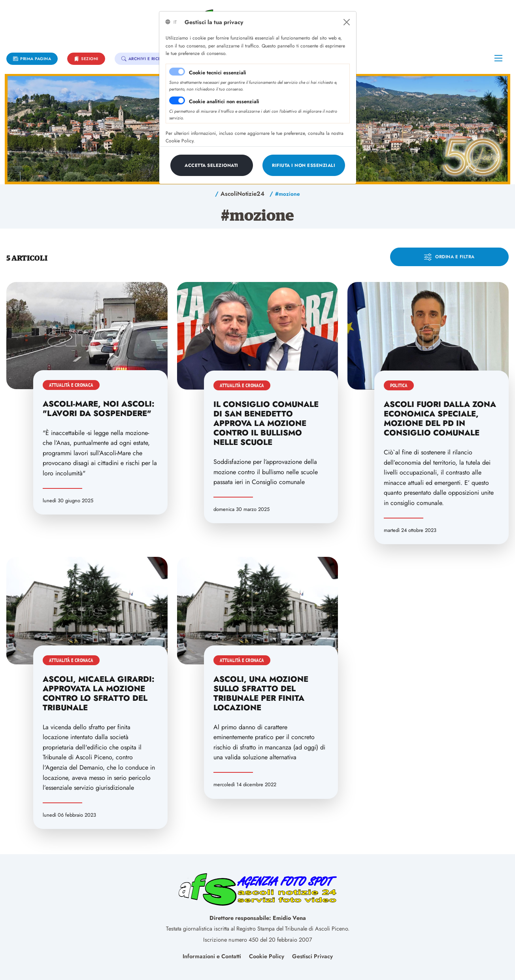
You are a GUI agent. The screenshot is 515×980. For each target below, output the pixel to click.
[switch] (177, 100)
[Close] (347, 22)
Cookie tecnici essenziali (218, 73)
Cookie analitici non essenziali (224, 101)
